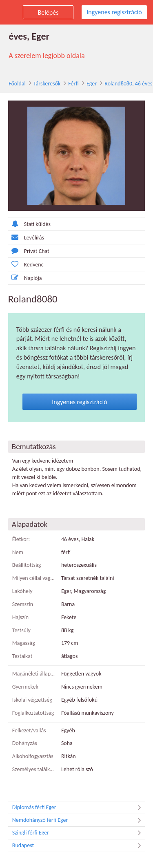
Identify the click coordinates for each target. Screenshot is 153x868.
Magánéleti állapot (33, 674)
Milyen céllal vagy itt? (33, 578)
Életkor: (21, 539)
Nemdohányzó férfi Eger (79, 820)
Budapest (79, 846)
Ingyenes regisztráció (114, 12)
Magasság (23, 643)
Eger (91, 84)
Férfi (73, 84)
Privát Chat (28, 251)
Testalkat (22, 656)
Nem (17, 552)
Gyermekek (25, 687)
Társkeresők (47, 84)
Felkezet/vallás (29, 730)
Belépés (48, 12)
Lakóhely (22, 591)
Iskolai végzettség (32, 700)
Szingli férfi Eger (79, 833)
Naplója (25, 278)
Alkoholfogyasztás (32, 756)
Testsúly (21, 630)
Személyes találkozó (33, 769)
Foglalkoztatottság (33, 713)
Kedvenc (25, 264)
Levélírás (26, 237)
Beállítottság (26, 565)
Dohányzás (24, 743)
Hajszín (20, 617)
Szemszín (22, 604)
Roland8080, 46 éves (128, 84)
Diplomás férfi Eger (79, 808)
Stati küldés (29, 224)
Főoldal (17, 84)
